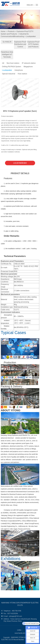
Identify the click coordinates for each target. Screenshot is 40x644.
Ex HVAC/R (7, 42)
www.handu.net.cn (21, 633)
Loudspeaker (31, 36)
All (3, 63)
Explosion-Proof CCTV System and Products (33, 44)
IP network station (28, 63)
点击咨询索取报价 (20, 163)
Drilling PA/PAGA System (11, 67)
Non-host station (13, 63)
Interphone (18, 70)
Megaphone (28, 67)
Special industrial (8, 74)
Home (3, 31)
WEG (10, 4)
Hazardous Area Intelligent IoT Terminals (7, 54)
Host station (22, 74)
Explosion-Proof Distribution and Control (20, 44)
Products (11, 31)
